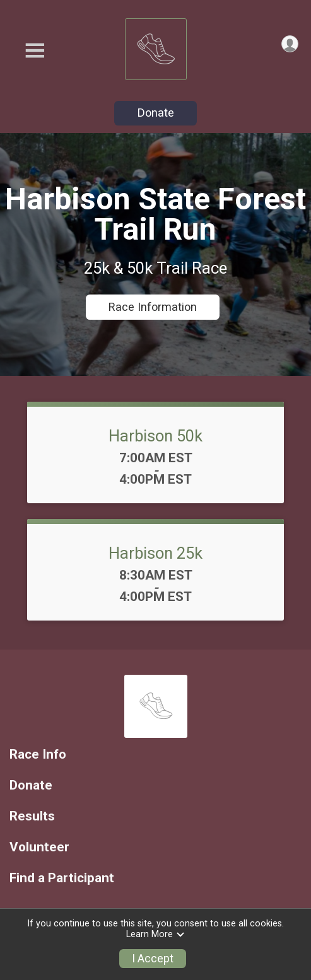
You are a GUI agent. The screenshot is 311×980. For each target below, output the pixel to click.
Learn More (156, 934)
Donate (156, 113)
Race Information (153, 307)
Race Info (38, 755)
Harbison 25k (155, 553)
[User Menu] (290, 44)
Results (32, 816)
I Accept (153, 959)
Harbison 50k (155, 436)
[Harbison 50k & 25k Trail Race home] (156, 46)
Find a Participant (62, 878)
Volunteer (39, 847)
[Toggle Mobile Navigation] (35, 51)
